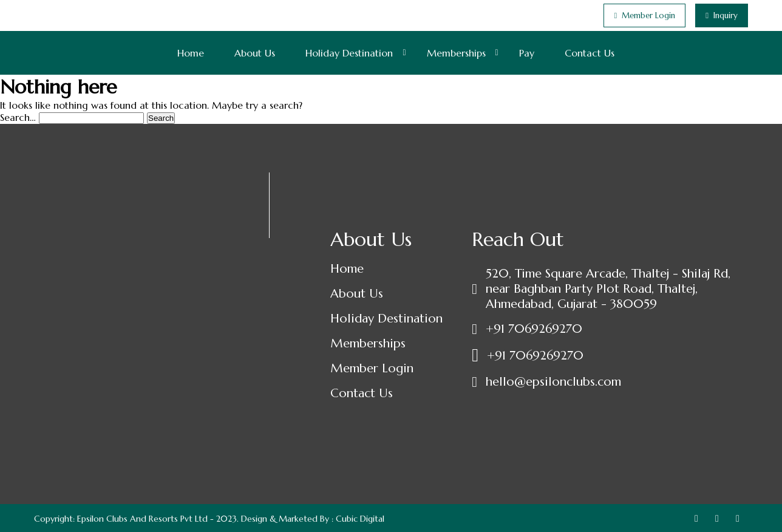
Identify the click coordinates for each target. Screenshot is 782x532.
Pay (527, 53)
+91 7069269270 (534, 329)
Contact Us (590, 53)
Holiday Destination (349, 53)
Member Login (372, 368)
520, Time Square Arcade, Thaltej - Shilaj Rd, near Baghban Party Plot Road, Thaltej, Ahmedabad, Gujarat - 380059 (608, 289)
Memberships (456, 53)
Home (191, 53)
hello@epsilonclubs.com (553, 382)
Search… (18, 117)
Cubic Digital (360, 519)
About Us (255, 53)
